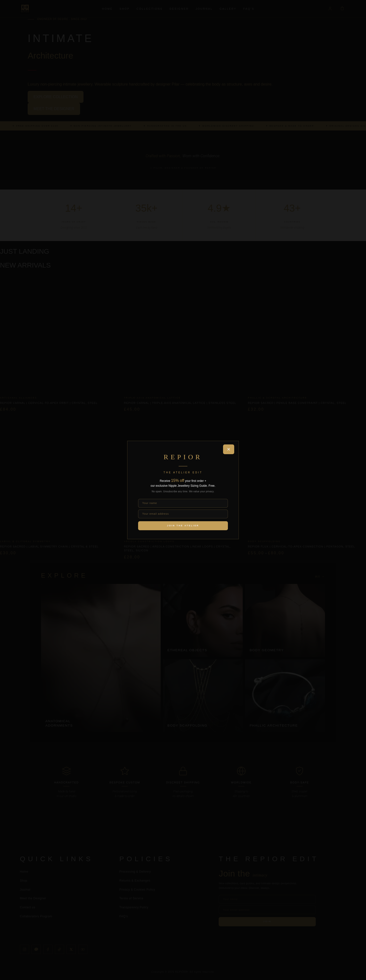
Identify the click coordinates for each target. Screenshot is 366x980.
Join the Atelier (183, 526)
